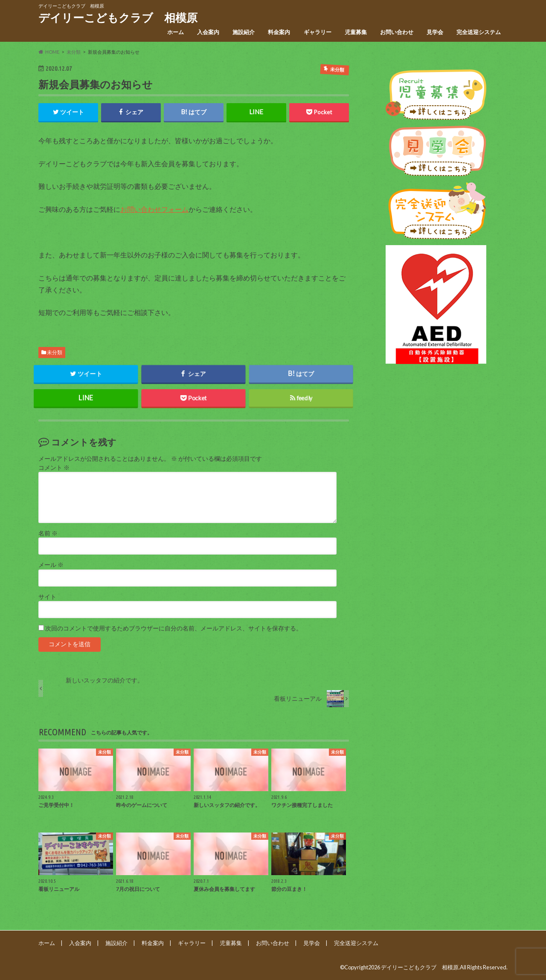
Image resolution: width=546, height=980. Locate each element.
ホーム (176, 32)
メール (51, 565)
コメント (54, 468)
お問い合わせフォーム (154, 209)
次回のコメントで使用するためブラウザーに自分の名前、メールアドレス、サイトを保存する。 (174, 628)
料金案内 (279, 32)
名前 (48, 533)
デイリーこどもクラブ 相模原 (118, 17)
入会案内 (208, 32)
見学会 (435, 32)
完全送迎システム (479, 32)
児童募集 (356, 32)
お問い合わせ (397, 32)
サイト (47, 597)
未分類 (55, 352)
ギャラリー (318, 32)
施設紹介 (244, 32)
